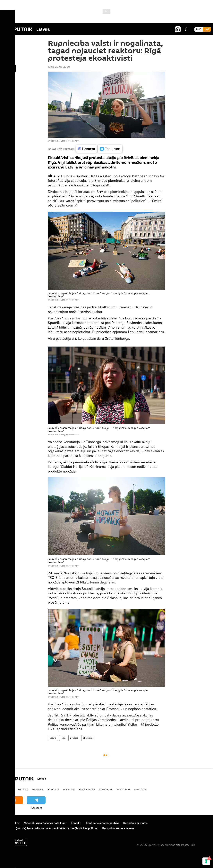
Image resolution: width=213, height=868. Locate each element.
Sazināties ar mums (135, 823)
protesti (74, 738)
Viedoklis (106, 789)
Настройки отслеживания (118, 828)
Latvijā (53, 738)
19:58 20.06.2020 (59, 67)
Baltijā (23, 789)
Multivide (123, 789)
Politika (69, 789)
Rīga (63, 738)
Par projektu (12, 823)
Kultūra (140, 789)
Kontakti (76, 823)
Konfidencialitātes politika (102, 823)
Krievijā (53, 789)
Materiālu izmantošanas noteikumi (45, 823)
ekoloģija (88, 738)
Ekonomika (87, 789)
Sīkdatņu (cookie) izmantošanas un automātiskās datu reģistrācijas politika (51, 828)
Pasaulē (38, 789)
